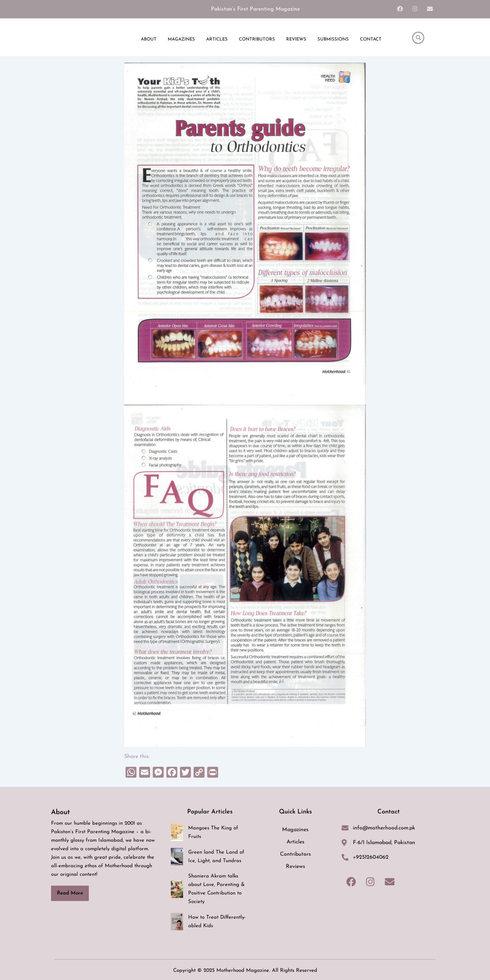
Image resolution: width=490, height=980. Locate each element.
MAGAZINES (181, 41)
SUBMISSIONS (333, 41)
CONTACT (371, 41)
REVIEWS (296, 41)
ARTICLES (217, 41)
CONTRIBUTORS (257, 41)
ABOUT (149, 41)
